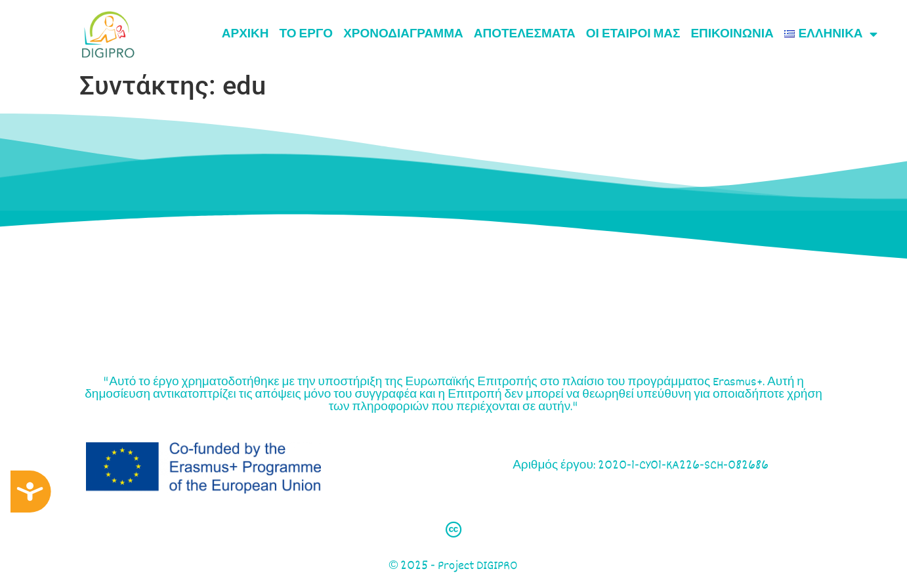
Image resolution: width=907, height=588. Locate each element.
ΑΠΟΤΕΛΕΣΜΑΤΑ (525, 34)
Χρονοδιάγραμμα (403, 34)
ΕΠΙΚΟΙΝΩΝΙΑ (732, 34)
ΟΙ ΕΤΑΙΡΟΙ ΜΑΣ (633, 34)
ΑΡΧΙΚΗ (245, 34)
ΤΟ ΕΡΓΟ (306, 34)
